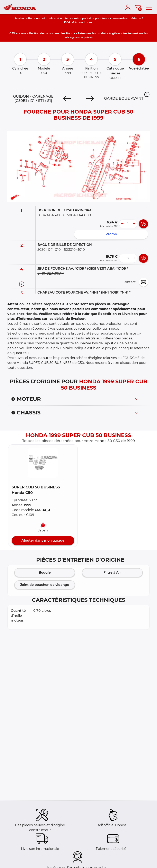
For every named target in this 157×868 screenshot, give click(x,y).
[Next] (90, 98)
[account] (129, 7)
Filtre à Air (112, 573)
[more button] (134, 224)
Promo (111, 234)
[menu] (149, 7)
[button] (147, 94)
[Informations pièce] (22, 284)
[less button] (122, 224)
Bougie (45, 573)
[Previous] (67, 98)
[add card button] (143, 224)
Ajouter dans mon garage (43, 541)
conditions (85, 22)
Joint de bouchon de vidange (45, 585)
